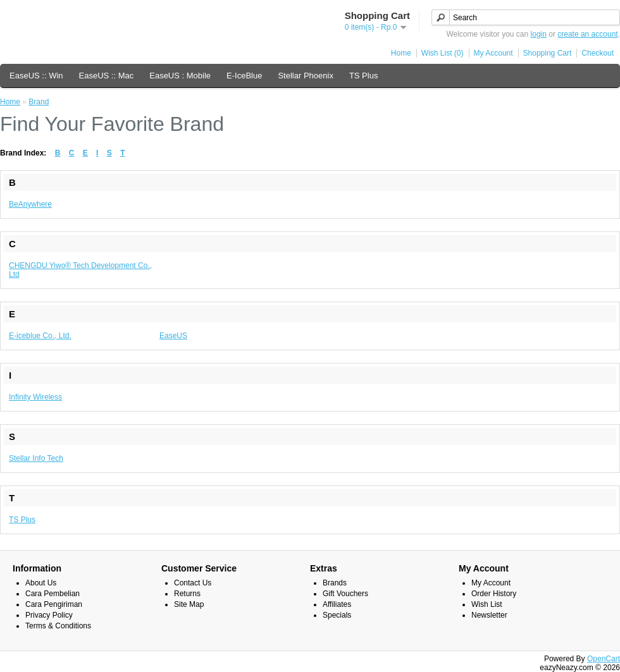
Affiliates (337, 604)
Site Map (189, 604)
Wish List (487, 604)
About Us (41, 583)
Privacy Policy (49, 615)
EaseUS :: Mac (107, 76)
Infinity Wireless (35, 397)
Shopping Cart (548, 53)
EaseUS (173, 336)
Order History (494, 594)
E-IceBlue (244, 76)
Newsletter (489, 615)
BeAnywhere (30, 204)
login (539, 34)
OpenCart (604, 659)
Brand (39, 102)
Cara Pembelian (53, 594)
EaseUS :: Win (36, 76)
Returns (187, 594)
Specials (337, 615)
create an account (587, 34)
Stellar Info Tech (36, 458)
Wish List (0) (443, 53)
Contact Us (193, 583)
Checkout (598, 53)
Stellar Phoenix (305, 76)
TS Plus (364, 76)
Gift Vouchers (345, 594)
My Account (493, 53)
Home (401, 53)
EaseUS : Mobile (180, 76)
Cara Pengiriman (54, 604)
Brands (335, 583)
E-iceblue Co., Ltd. (40, 336)
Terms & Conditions (58, 626)
